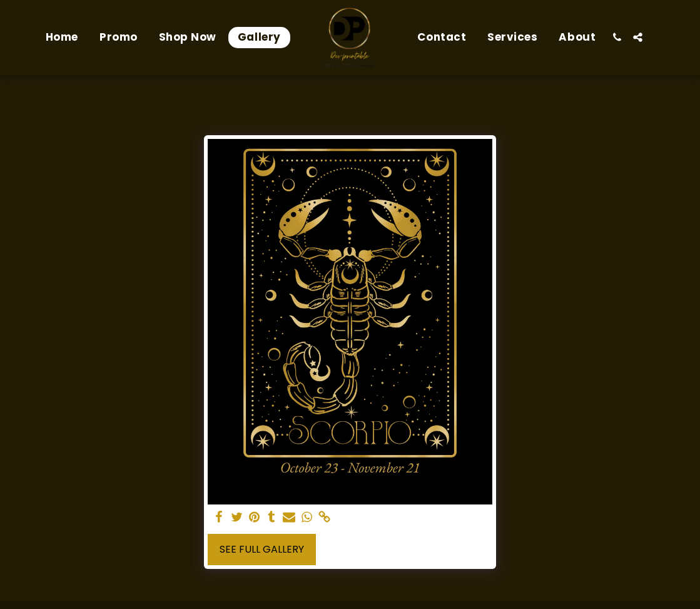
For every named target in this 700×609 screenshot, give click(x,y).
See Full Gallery (262, 549)
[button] (617, 37)
